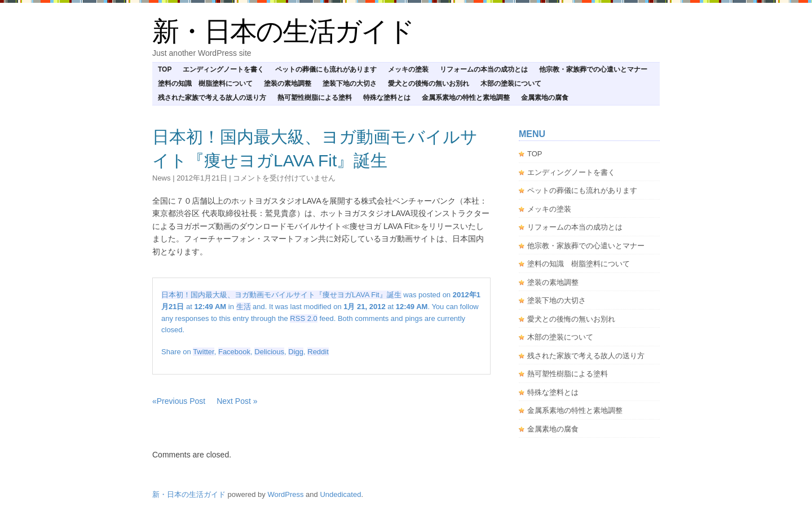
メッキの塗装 (408, 69)
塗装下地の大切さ (350, 83)
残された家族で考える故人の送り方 (212, 98)
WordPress (285, 494)
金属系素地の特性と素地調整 (466, 98)
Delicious (269, 352)
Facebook (234, 352)
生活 (244, 307)
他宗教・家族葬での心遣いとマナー (593, 69)
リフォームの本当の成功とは (484, 69)
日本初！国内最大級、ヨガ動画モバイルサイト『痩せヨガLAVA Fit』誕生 (281, 295)
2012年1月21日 (202, 178)
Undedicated (340, 494)
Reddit (318, 352)
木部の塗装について (511, 83)
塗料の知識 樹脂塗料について (205, 83)
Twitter (204, 352)
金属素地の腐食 (545, 98)
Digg (296, 352)
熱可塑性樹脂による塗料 (315, 98)
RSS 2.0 (303, 318)
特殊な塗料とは (387, 98)
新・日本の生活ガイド (283, 31)
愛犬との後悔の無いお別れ (429, 83)
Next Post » (237, 401)
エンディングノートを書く (223, 69)
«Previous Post (179, 401)
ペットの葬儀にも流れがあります (326, 69)
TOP (165, 69)
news (162, 178)
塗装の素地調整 (288, 83)
